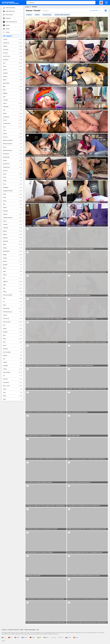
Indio (13, 204)
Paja (13, 288)
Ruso (13, 342)
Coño (13, 127)
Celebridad (13, 107)
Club (13, 110)
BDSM (13, 80)
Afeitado (13, 46)
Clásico (13, 113)
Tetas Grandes (13, 372)
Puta (13, 325)
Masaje (13, 248)
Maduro (13, 234)
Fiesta (13, 177)
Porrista (13, 315)
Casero (13, 103)
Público (13, 329)
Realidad (13, 332)
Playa (13, 305)
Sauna (13, 345)
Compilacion (13, 117)
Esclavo (13, 161)
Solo (13, 359)
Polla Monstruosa (13, 312)
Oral (13, 278)
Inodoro (13, 208)
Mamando (13, 241)
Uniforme (13, 379)
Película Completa (13, 295)
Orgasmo (13, 282)
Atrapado (13, 73)
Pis (13, 302)
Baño (13, 87)
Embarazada (13, 157)
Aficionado (13, 50)
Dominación (13, 154)
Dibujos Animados (13, 144)
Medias (13, 255)
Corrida (13, 120)
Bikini (13, 90)
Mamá (13, 245)
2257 (38, 630)
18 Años (13, 40)
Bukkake (13, 93)
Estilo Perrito (13, 164)
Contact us (4, 630)
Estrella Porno (13, 167)
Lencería (13, 224)
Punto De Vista (13, 322)
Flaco (13, 184)
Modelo (13, 258)
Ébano (13, 396)
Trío (13, 376)
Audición (13, 77)
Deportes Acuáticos (13, 140)
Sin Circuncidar (13, 352)
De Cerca (13, 137)
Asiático (13, 70)
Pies (13, 298)
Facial (13, 174)
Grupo (13, 197)
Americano (13, 60)
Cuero (13, 130)
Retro (13, 335)
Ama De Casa (13, 56)
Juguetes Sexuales (13, 218)
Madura (13, 231)
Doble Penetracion (13, 150)
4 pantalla (29, 15)
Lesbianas (13, 228)
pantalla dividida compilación (62, 15)
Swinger (13, 362)
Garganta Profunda (13, 191)
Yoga (13, 392)
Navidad (13, 265)
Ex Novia (13, 171)
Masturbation (13, 251)
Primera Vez (13, 319)
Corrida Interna (13, 124)
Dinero (13, 147)
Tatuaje (13, 369)
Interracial (13, 211)
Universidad (13, 382)
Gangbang (13, 187)
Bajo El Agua (13, 83)
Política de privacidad (30, 630)
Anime (13, 66)
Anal (13, 63)
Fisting (13, 181)
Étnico (13, 399)
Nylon (13, 271)
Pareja (13, 292)
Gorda (13, 194)
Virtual (13, 389)
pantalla (37, 15)
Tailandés (13, 366)
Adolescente (13, 43)
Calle (13, 97)
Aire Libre (13, 53)
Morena (13, 261)
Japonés (13, 214)
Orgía (13, 285)
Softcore (13, 355)
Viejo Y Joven (13, 386)
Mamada (13, 238)
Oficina (13, 275)
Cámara (13, 134)
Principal (27, 7)
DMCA (22, 630)
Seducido (13, 349)
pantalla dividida (47, 15)
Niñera (13, 268)
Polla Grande (13, 308)
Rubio (13, 339)
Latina (13, 221)
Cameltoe (13, 100)
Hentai (13, 201)
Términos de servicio (14, 630)
